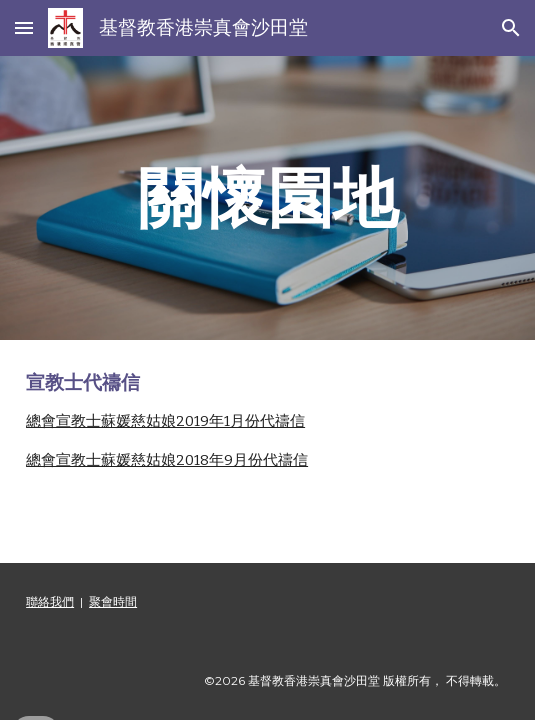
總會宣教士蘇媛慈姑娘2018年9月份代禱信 (167, 460)
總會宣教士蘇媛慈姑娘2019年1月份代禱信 (165, 421)
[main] (267, 197)
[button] (24, 27)
